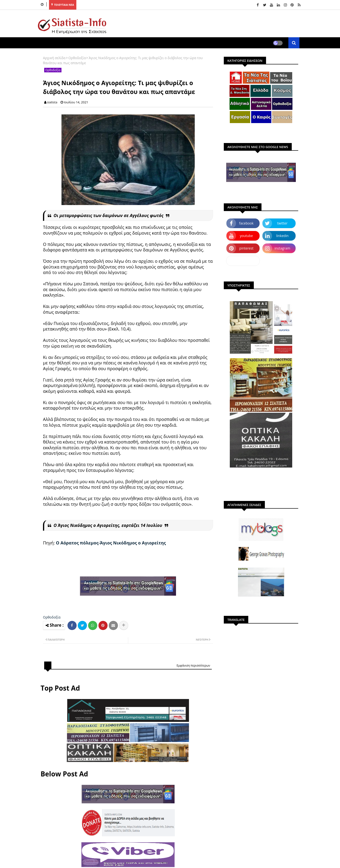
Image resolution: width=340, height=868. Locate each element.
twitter (282, 223)
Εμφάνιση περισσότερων (193, 665)
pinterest (246, 248)
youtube (246, 236)
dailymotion (243, 261)
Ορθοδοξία (77, 58)
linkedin (282, 236)
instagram (282, 248)
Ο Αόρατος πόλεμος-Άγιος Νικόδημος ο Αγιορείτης (111, 543)
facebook (246, 223)
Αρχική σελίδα (54, 58)
